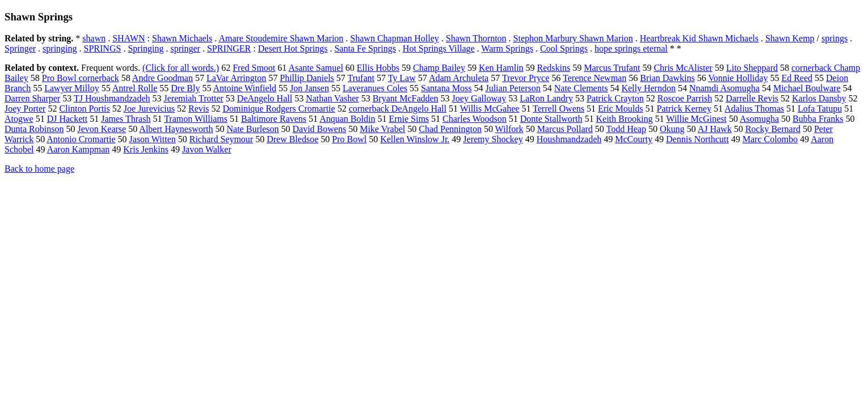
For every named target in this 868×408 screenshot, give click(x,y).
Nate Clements (581, 88)
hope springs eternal (631, 48)
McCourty (634, 139)
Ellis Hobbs (378, 68)
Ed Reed (797, 78)
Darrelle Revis (752, 98)
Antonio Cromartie (81, 139)
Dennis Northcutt (698, 139)
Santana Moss (446, 88)
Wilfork (509, 129)
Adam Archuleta (459, 78)
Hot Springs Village (439, 48)
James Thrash (126, 119)
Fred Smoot (254, 68)
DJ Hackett (68, 119)
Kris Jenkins (146, 149)
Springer (20, 48)
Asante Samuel (315, 68)
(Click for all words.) (181, 68)
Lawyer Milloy (71, 88)
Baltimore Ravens (274, 119)
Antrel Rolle (135, 88)
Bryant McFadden (406, 98)
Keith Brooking (624, 119)
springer (186, 48)
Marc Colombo (770, 139)
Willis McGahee (490, 109)
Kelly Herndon (648, 88)
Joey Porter (25, 109)
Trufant (361, 78)
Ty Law (402, 78)
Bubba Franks (818, 119)
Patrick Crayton (615, 98)
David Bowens (320, 129)
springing (60, 48)
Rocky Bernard (773, 129)
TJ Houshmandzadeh (112, 98)
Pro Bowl (349, 139)
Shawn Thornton (476, 38)
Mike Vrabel (382, 129)
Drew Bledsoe (292, 139)
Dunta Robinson (34, 129)
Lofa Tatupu (820, 109)
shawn (94, 38)
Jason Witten (153, 139)
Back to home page (39, 169)
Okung (672, 129)
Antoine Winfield (245, 88)
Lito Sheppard (752, 68)
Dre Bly (185, 88)
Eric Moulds (621, 109)
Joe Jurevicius (149, 109)
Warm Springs (507, 48)
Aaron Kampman (79, 149)
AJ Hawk (715, 129)
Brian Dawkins (667, 78)
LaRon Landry (546, 98)
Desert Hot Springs (293, 48)
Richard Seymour (221, 139)
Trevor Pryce (526, 78)
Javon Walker (207, 149)
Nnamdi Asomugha (724, 88)
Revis (199, 109)
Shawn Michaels (182, 38)
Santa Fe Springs (365, 48)
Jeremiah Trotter (194, 98)
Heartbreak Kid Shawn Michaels (699, 38)
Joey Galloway (479, 98)
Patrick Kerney (684, 109)
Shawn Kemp (790, 38)
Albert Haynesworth (176, 129)
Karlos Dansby (819, 98)
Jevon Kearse (102, 129)
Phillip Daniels (307, 78)
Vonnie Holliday (738, 78)
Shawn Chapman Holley (394, 38)
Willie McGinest (696, 119)
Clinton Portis (84, 109)
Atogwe (19, 119)
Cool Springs (564, 48)
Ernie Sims (409, 119)
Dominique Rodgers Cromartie (279, 109)
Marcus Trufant (612, 68)
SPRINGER (229, 48)
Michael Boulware (807, 88)
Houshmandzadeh (569, 139)
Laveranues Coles (375, 88)
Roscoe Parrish (685, 98)
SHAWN (128, 38)
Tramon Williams (196, 119)
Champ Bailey (439, 68)
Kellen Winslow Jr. (415, 139)
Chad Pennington (450, 129)
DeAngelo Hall (265, 98)
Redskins (554, 68)
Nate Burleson (253, 129)
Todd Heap (626, 129)
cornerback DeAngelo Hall (398, 109)
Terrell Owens (559, 109)
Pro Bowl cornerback (81, 78)
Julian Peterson (513, 88)
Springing (146, 48)
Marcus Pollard (565, 129)
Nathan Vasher (332, 98)
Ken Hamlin (501, 68)
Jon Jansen (309, 88)
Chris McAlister (683, 68)
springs (835, 38)
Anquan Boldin (347, 119)
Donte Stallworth (551, 119)
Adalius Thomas (754, 109)
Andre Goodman (163, 78)
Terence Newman (595, 78)
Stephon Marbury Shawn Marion (573, 38)
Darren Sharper (32, 98)
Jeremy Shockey (493, 139)
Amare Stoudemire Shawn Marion (281, 38)
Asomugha (759, 119)
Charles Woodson (475, 119)
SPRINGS (103, 48)
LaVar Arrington (236, 78)
